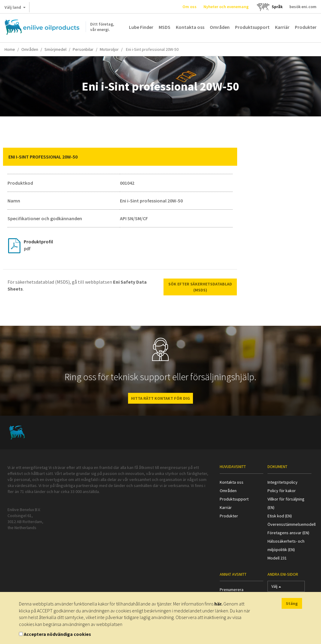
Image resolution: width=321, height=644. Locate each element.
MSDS (165, 27)
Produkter (306, 27)
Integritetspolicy (283, 482)
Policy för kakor (282, 491)
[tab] (120, 157)
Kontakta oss (190, 27)
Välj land (15, 8)
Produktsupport (252, 27)
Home (10, 49)
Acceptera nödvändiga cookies (57, 634)
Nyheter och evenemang (226, 7)
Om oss (190, 7)
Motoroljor (109, 49)
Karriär (282, 27)
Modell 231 (277, 558)
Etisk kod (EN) (280, 516)
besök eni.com (303, 7)
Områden (220, 27)
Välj (276, 588)
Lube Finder (141, 27)
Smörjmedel (55, 49)
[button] (228, 157)
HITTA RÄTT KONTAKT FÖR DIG (160, 398)
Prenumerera (232, 590)
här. (218, 604)
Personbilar (83, 49)
